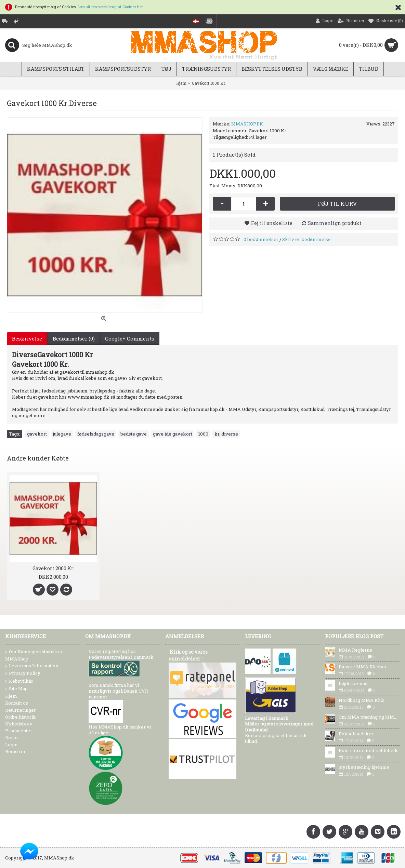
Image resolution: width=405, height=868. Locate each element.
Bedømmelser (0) (73, 338)
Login (11, 745)
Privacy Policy (23, 673)
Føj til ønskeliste (272, 223)
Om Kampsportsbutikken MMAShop (34, 655)
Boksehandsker (356, 734)
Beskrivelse (27, 338)
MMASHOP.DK (247, 124)
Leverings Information (32, 666)
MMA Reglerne (355, 650)
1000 (203, 434)
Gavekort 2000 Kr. (53, 568)
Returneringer (21, 710)
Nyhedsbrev (19, 724)
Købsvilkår (19, 681)
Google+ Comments (129, 338)
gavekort (37, 434)
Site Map (16, 689)
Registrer (15, 751)
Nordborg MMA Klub (362, 700)
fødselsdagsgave (96, 434)
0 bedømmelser (261, 239)
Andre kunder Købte (38, 458)
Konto (11, 737)
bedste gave (134, 434)
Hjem (11, 696)
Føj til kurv (337, 204)
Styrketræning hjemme (364, 767)
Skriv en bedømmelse (306, 239)
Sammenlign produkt (335, 223)
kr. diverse (226, 434)
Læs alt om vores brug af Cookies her (110, 7)
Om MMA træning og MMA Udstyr (369, 717)
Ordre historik (21, 717)
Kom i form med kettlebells (369, 750)
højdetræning (353, 683)
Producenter (19, 731)
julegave (62, 434)
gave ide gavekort (173, 434)
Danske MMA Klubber (363, 667)
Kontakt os (17, 703)
